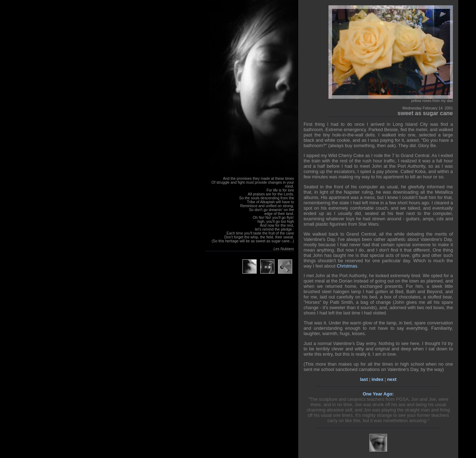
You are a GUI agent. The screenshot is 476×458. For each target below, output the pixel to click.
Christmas (347, 266)
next (392, 379)
